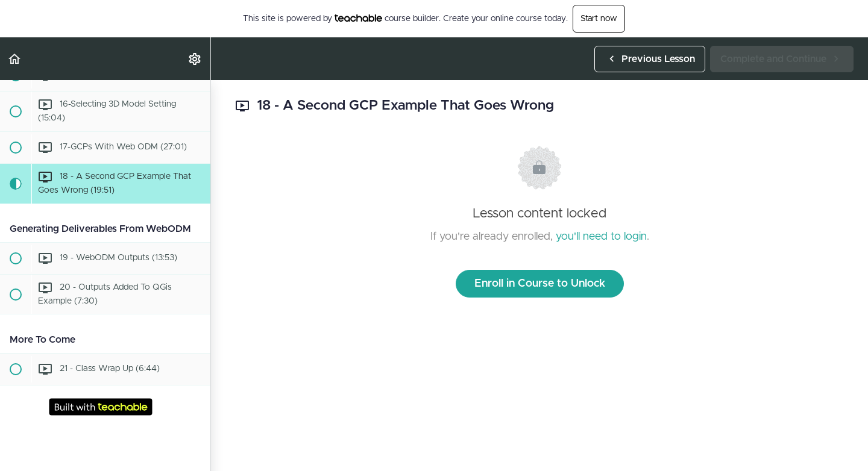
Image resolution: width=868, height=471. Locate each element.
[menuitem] (195, 59)
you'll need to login (601, 237)
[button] (15, 59)
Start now (599, 19)
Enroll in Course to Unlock (540, 284)
